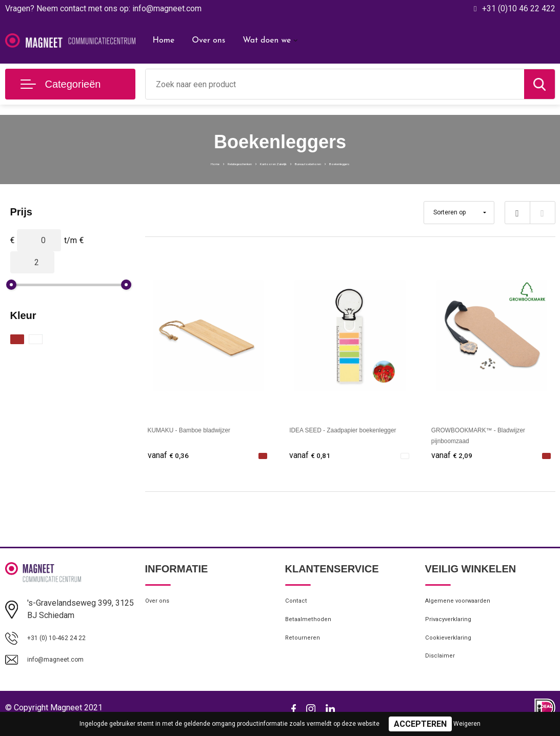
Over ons (208, 41)
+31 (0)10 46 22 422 (519, 8)
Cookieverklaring (453, 650)
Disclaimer (443, 672)
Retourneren (306, 650)
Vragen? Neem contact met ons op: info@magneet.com (103, 8)
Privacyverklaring (453, 628)
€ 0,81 (312, 456)
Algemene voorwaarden (465, 606)
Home (164, 41)
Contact (299, 606)
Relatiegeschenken (191, 163)
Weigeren (467, 724)
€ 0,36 (171, 456)
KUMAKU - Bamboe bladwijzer (204, 430)
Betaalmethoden (313, 628)
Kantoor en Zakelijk (265, 163)
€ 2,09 (454, 456)
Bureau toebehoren (339, 163)
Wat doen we (267, 41)
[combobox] (335, 84)
